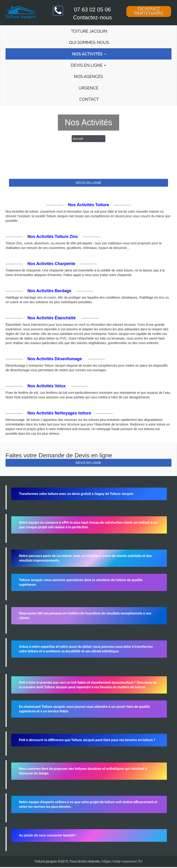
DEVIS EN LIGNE (88, 184)
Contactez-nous (92, 17)
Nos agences (88, 77)
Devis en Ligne (89, 66)
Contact (89, 100)
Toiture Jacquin (88, 31)
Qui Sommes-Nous (88, 43)
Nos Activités (88, 54)
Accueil (78, 140)
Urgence (88, 89)
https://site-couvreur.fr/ (122, 862)
